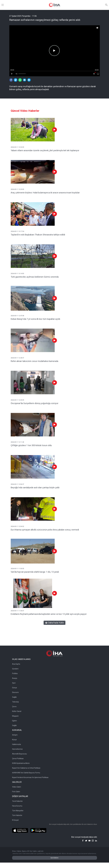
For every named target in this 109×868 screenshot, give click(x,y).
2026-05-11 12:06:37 (17, 484)
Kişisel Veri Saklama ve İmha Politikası (26, 768)
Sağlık (14, 697)
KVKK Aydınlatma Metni (21, 763)
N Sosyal (15, 820)
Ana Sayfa (16, 664)
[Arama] (106, 5)
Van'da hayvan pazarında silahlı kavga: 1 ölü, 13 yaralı (35, 572)
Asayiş (15, 678)
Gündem (15, 669)
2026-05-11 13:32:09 (17, 147)
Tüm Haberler (17, 815)
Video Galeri (17, 787)
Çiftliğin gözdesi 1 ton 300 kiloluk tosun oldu (31, 445)
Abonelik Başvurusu (20, 754)
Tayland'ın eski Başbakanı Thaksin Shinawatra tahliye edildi (38, 235)
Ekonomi (15, 692)
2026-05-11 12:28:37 (17, 358)
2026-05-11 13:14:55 (17, 274)
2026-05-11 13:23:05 (17, 189)
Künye (14, 740)
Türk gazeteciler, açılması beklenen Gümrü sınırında (35, 277)
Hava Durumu (17, 806)
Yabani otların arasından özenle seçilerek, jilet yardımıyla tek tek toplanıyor (45, 150)
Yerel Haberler (17, 801)
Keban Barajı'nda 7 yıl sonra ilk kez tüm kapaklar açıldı (35, 319)
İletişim (15, 735)
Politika (15, 673)
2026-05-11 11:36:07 (17, 611)
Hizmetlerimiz (17, 749)
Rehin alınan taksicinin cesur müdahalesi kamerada (34, 361)
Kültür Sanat (17, 711)
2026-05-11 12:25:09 (17, 400)
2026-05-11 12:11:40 (17, 442)
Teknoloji (15, 702)
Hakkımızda (16, 744)
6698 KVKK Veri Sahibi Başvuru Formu (26, 773)
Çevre (14, 707)
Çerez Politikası (18, 759)
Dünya (14, 688)
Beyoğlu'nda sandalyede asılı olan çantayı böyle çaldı (35, 488)
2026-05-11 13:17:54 (17, 231)
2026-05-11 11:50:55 (17, 569)
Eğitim (14, 721)
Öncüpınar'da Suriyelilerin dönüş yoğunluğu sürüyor (35, 403)
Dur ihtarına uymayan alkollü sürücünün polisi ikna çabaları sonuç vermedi (45, 530)
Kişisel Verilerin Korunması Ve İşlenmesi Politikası (30, 777)
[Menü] (3, 5)
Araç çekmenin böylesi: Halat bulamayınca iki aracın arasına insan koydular (45, 193)
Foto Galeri (16, 792)
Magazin (15, 716)
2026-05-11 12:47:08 (17, 316)
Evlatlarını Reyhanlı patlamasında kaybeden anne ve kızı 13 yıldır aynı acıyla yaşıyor (49, 614)
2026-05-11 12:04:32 (17, 526)
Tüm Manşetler (18, 811)
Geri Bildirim (54, 858)
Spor (14, 683)
